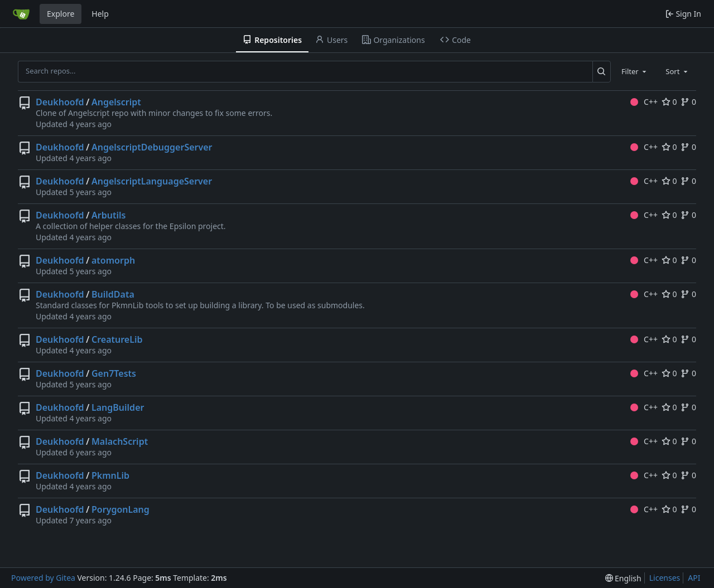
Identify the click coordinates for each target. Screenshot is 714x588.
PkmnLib (110, 475)
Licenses (665, 578)
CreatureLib (117, 339)
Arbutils (108, 215)
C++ (644, 102)
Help (100, 14)
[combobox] (635, 71)
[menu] (623, 578)
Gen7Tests (114, 373)
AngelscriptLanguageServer (152, 181)
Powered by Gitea (43, 578)
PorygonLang (120, 509)
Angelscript (116, 102)
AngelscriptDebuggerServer (152, 147)
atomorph (113, 260)
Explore (61, 14)
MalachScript (120, 441)
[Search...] (602, 71)
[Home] (21, 14)
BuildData (113, 294)
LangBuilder (118, 407)
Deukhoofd (60, 102)
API (694, 578)
